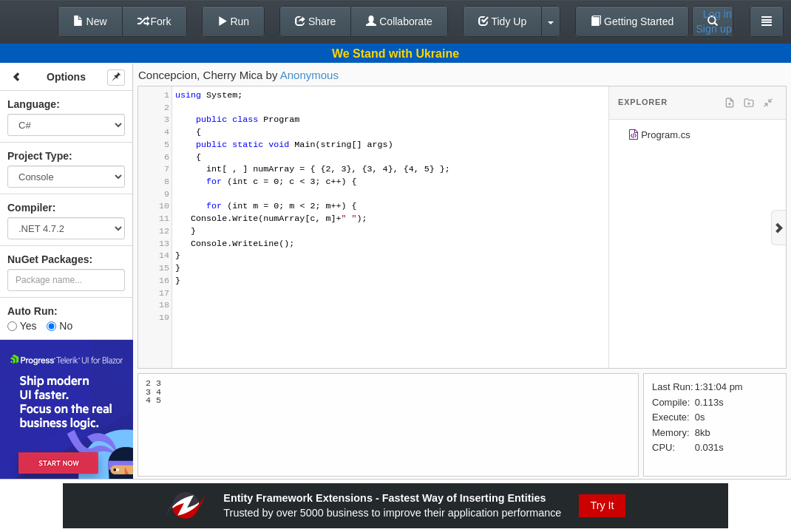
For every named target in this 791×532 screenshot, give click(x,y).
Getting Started (632, 21)
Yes (22, 326)
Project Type (38, 156)
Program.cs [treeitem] (659, 137)
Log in (717, 14)
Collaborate (399, 21)
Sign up (714, 29)
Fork (155, 21)
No (60, 326)
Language (32, 104)
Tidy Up (502, 21)
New (90, 21)
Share (315, 21)
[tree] (697, 137)
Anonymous (309, 75)
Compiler (30, 208)
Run (234, 21)
